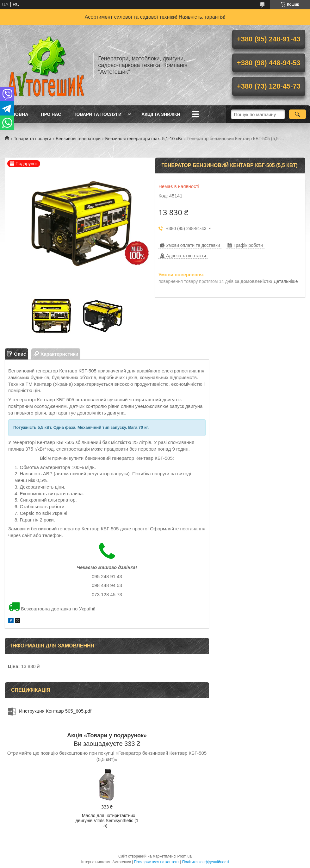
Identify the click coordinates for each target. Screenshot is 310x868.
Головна (17, 114)
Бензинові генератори (78, 139)
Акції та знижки (161, 114)
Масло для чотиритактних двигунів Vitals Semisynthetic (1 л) (107, 821)
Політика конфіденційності (206, 862)
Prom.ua (185, 856)
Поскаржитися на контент (157, 862)
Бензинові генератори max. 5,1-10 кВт (144, 139)
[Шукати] (298, 114)
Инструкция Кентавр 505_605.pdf (55, 711)
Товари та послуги (98, 114)
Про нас (51, 114)
